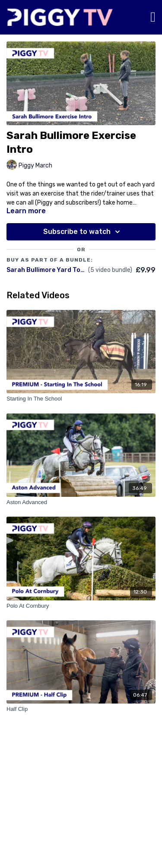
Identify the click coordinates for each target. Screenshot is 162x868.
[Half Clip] (81, 709)
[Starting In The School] (81, 399)
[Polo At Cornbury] (81, 606)
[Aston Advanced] (81, 502)
